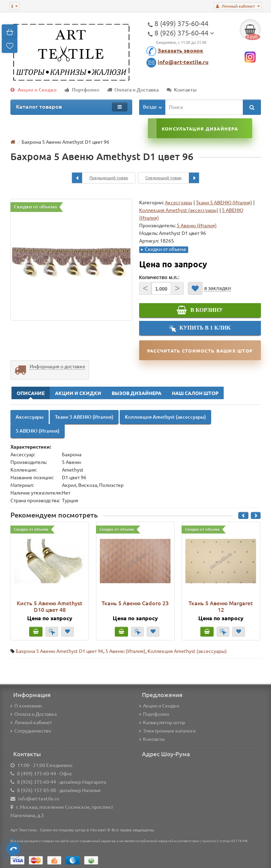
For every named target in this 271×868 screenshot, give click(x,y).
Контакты (182, 90)
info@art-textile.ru (183, 62)
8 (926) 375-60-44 (37, 782)
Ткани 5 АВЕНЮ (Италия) (224, 203)
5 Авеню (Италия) (125, 651)
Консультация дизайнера (200, 129)
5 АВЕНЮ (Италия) (38, 431)
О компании (26, 706)
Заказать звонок (180, 50)
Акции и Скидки (34, 90)
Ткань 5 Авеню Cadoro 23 (135, 603)
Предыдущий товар (100, 178)
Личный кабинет (31, 723)
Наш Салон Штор (195, 393)
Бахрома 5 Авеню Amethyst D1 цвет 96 (59, 651)
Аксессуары (179, 203)
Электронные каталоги (167, 731)
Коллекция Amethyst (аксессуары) (179, 210)
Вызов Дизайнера (137, 393)
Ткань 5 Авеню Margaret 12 (221, 606)
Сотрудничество (31, 731)
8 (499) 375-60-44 (37, 774)
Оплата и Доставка (133, 90)
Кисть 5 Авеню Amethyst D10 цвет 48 (50, 606)
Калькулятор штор (162, 723)
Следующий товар (172, 178)
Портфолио (82, 90)
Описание (31, 393)
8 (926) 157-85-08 (37, 790)
